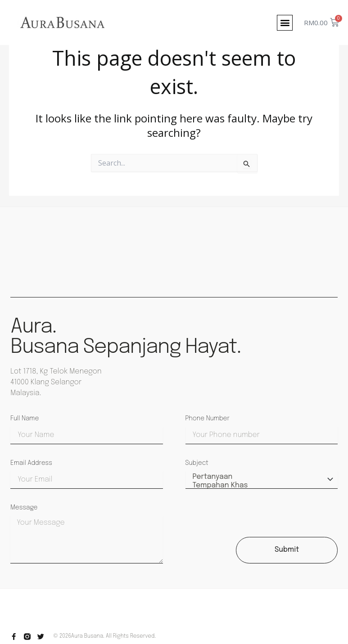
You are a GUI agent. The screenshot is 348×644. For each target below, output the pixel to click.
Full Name (25, 419)
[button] (285, 23)
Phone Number (208, 419)
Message (24, 508)
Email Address (31, 463)
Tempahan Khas (260, 486)
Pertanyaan (260, 477)
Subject (197, 463)
